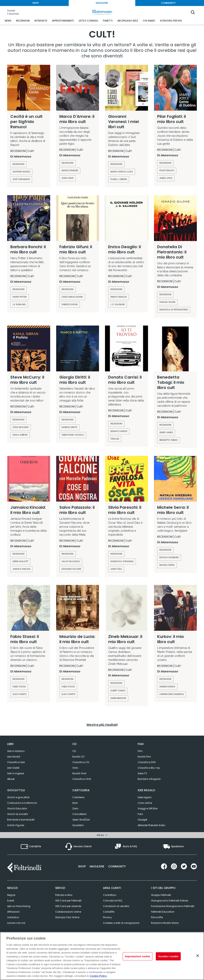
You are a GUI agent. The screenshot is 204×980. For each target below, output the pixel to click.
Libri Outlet (13, 768)
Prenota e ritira (64, 894)
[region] (102, 956)
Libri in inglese (16, 773)
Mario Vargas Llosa (122, 172)
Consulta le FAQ (113, 900)
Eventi (11, 900)
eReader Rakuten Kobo (151, 825)
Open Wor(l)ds (81, 820)
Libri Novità (14, 757)
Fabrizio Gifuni (70, 305)
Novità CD (78, 757)
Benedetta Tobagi (169, 440)
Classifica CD (81, 762)
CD (74, 751)
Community (117, 866)
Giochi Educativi (17, 808)
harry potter (20, 297)
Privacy (107, 917)
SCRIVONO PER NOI (171, 21)
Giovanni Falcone (71, 569)
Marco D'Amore (70, 171)
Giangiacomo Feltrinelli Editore (170, 900)
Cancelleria (79, 814)
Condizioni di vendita (116, 906)
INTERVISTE (41, 21)
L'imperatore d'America (172, 694)
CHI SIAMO (149, 21)
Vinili (75, 768)
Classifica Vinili (82, 779)
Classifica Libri (16, 762)
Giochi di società (18, 814)
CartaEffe (109, 911)
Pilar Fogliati (167, 171)
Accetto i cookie (168, 956)
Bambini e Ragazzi (149, 779)
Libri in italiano (16, 751)
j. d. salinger (118, 305)
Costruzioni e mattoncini (22, 803)
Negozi (11, 894)
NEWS (8, 21)
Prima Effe (157, 917)
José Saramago (21, 179)
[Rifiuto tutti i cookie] (198, 956)
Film (140, 751)
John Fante (68, 178)
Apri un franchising (19, 906)
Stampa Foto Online (67, 917)
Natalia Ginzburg (169, 557)
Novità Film (144, 757)
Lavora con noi (16, 922)
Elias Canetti (20, 694)
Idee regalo (145, 797)
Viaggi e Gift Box (148, 808)
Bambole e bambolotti (21, 820)
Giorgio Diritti (69, 427)
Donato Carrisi (119, 431)
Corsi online (145, 803)
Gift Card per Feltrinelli (68, 900)
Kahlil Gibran (20, 435)
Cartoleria (78, 797)
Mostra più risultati (102, 725)
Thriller (115, 439)
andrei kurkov (167, 687)
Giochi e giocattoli (18, 797)
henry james (166, 432)
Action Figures (16, 825)
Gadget (142, 820)
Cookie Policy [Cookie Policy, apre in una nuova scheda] (98, 976)
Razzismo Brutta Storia (165, 922)
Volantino (13, 917)
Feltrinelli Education (163, 911)
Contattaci (110, 894)
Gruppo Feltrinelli (161, 894)
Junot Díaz (116, 569)
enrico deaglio (119, 297)
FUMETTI (108, 21)
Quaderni (78, 825)
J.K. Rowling (19, 305)
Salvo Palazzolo (71, 561)
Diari (75, 803)
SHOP (36, 3)
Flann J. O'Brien (119, 179)
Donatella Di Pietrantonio (174, 310)
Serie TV (142, 773)
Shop (82, 866)
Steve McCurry (21, 427)
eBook (11, 779)
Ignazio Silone (167, 302)
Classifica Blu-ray (149, 768)
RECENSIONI (23, 21)
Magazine (97, 866)
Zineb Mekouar (118, 698)
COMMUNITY (168, 3)
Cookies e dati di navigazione (121, 922)
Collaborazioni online (68, 911)
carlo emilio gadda (72, 297)
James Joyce (166, 178)
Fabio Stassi (19, 687)
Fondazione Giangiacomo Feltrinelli (173, 906)
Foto (140, 814)
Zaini (75, 808)
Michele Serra (167, 565)
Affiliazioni (13, 911)
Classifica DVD (147, 762)
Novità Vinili (79, 773)
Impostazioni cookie (138, 956)
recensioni (19, 164)
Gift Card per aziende (68, 906)
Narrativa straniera (122, 561)
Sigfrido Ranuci (21, 172)
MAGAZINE (102, 3)
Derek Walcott (20, 561)
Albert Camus (118, 691)
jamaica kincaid (21, 569)
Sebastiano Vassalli (73, 435)
